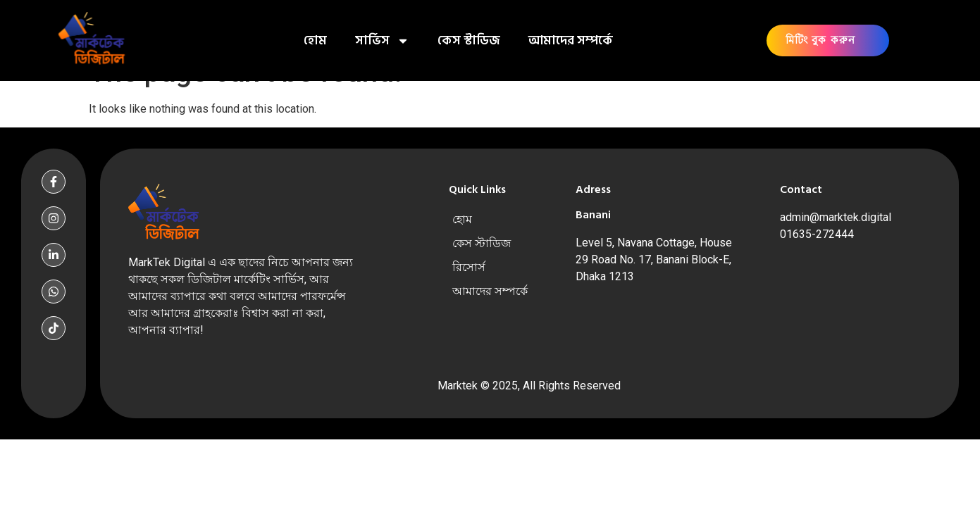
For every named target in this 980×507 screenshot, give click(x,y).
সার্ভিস (382, 41)
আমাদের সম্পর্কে (571, 40)
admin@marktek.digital (836, 217)
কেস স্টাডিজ (469, 40)
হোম (315, 40)
